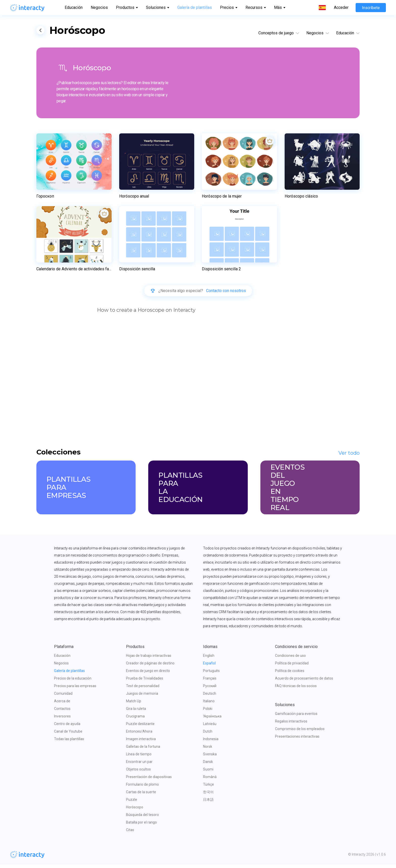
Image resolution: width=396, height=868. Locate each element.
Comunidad (63, 697)
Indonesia (211, 742)
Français (210, 682)
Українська (212, 720)
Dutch (208, 735)
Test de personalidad (143, 689)
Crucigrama (135, 720)
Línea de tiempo (139, 758)
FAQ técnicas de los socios (296, 689)
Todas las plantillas (69, 742)
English (209, 659)
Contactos (62, 712)
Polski (208, 712)
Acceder (341, 8)
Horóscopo (135, 811)
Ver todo (349, 457)
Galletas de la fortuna (143, 750)
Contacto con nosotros (226, 292)
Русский (210, 689)
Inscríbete (371, 8)
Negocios (99, 7)
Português (211, 674)
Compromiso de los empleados (300, 732)
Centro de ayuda (67, 727)
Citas (130, 833)
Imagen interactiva (141, 742)
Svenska (210, 758)
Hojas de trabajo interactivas (149, 659)
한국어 (208, 795)
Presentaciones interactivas (297, 740)
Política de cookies (290, 674)
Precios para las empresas (75, 689)
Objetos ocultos (138, 773)
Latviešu (210, 727)
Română (210, 780)
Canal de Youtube (68, 735)
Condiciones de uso (290, 659)
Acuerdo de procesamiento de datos (304, 682)
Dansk (208, 765)
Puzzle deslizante (140, 727)
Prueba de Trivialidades (145, 682)
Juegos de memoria (142, 697)
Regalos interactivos (291, 725)
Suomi (208, 773)
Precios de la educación (73, 682)
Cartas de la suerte (141, 795)
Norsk (208, 750)
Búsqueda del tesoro (142, 818)
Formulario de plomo (142, 788)
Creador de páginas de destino (150, 667)
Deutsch (210, 697)
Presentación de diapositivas (149, 780)
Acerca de (62, 705)
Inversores (62, 720)
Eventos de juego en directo (148, 674)
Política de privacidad (292, 667)
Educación (74, 7)
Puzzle (132, 803)
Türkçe (208, 788)
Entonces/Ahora (139, 735)
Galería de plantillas (195, 7)
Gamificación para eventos (296, 717)
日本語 (208, 803)
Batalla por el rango (141, 826)
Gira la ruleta (136, 712)
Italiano (209, 705)
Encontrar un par (139, 765)
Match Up (134, 705)
